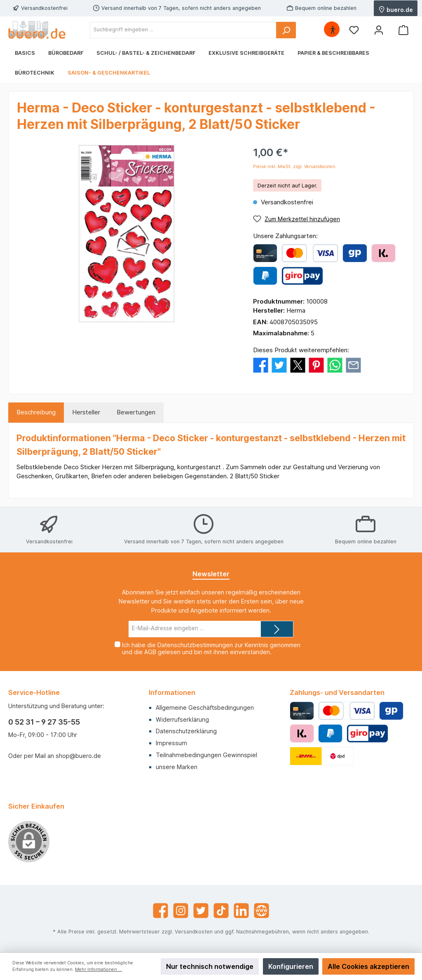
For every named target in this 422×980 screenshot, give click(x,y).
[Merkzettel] (354, 30)
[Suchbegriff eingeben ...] (183, 30)
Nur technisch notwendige (210, 966)
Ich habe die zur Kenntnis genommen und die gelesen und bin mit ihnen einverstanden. (211, 648)
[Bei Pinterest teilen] (316, 365)
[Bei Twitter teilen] (279, 365)
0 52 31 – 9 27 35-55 (44, 722)
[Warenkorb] (403, 30)
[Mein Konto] (379, 30)
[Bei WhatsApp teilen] (335, 365)
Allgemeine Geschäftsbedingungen (205, 708)
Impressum (171, 743)
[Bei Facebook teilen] (261, 365)
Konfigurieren (291, 966)
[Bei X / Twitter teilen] (298, 365)
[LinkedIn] (241, 911)
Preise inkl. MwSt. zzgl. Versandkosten (294, 167)
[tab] (36, 413)
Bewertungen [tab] (136, 412)
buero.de (396, 9)
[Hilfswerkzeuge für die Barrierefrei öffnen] (333, 30)
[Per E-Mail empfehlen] (353, 365)
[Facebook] (161, 911)
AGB (150, 652)
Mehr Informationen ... (98, 969)
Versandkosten (194, 932)
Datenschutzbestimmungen (195, 645)
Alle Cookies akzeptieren (368, 966)
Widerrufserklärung (182, 719)
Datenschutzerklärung (186, 731)
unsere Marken (177, 767)
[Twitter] (201, 911)
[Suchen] (286, 30)
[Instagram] (181, 911)
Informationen (172, 692)
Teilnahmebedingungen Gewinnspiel (206, 755)
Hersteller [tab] (86, 412)
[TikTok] (221, 911)
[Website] (261, 911)
